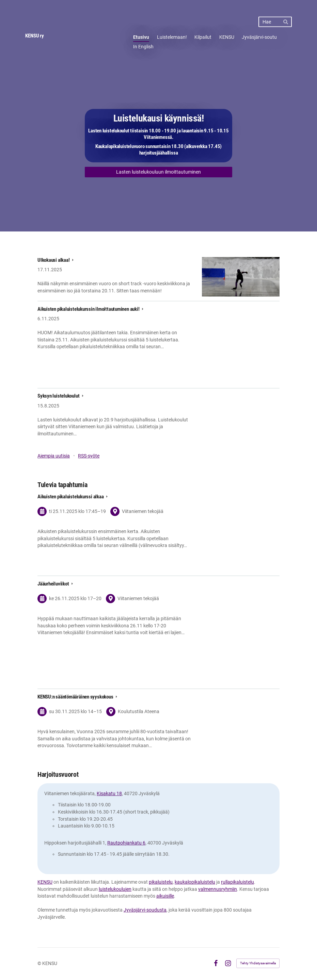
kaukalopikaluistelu (195, 882)
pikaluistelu (161, 882)
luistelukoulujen (115, 889)
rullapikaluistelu (237, 882)
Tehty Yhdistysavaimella (258, 963)
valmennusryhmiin (218, 889)
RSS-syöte (89, 456)
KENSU (45, 882)
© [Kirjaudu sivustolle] (40, 963)
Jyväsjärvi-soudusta (145, 910)
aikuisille (165, 896)
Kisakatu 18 (109, 793)
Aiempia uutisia (54, 456)
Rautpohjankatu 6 (126, 843)
